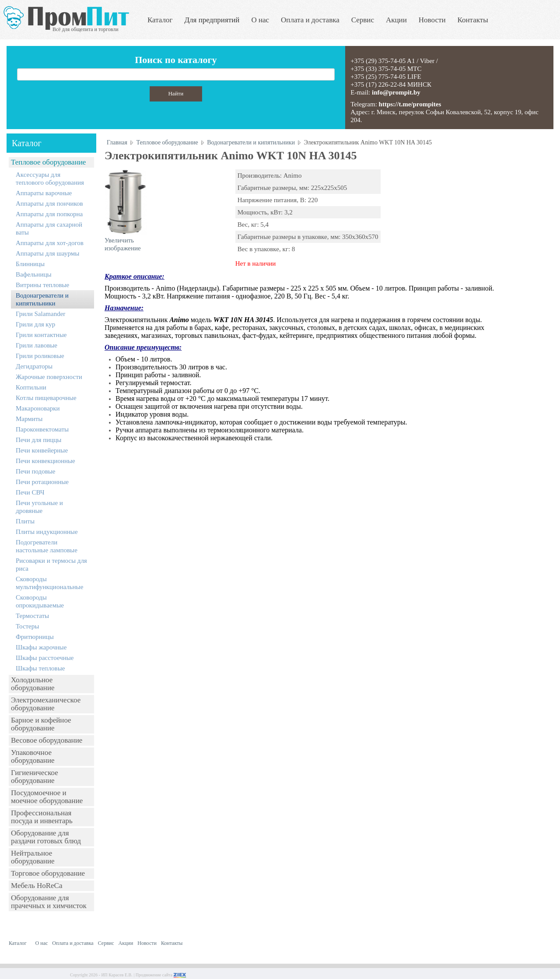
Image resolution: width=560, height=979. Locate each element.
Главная (117, 142)
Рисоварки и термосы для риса (51, 565)
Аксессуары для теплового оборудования (50, 179)
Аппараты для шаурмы (47, 253)
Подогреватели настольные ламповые (47, 546)
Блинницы (30, 264)
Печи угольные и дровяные (39, 507)
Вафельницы (34, 274)
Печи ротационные (42, 482)
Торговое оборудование (48, 873)
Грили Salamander (40, 314)
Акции (396, 20)
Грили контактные (41, 335)
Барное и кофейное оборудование (41, 724)
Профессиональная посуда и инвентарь (42, 817)
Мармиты (29, 419)
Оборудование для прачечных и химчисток (49, 902)
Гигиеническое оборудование (35, 777)
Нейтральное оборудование (33, 857)
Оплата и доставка (310, 20)
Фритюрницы (35, 637)
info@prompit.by (396, 92)
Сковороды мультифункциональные (49, 583)
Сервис (363, 20)
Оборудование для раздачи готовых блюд (46, 837)
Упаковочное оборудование (33, 756)
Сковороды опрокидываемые (40, 601)
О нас (260, 20)
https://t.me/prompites (410, 104)
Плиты (25, 521)
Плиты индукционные (47, 532)
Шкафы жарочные (41, 647)
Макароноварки (38, 408)
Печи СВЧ (30, 492)
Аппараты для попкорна (49, 214)
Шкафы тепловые (40, 668)
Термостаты (32, 616)
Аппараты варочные (44, 193)
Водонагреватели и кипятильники (42, 299)
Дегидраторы (34, 366)
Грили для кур (35, 324)
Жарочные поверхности (49, 377)
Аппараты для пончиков (49, 204)
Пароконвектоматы (42, 429)
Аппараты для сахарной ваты (49, 228)
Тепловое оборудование (48, 162)
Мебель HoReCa (37, 886)
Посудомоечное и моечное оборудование (47, 797)
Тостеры (27, 626)
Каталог (160, 20)
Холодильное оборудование (33, 684)
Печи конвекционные (45, 461)
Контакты (473, 20)
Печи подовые (35, 471)
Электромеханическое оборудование (46, 704)
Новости (432, 20)
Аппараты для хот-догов (50, 243)
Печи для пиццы (38, 440)
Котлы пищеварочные (46, 398)
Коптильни (31, 387)
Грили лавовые (37, 345)
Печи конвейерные (42, 450)
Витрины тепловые (42, 285)
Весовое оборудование (47, 740)
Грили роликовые (40, 356)
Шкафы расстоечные (45, 658)
